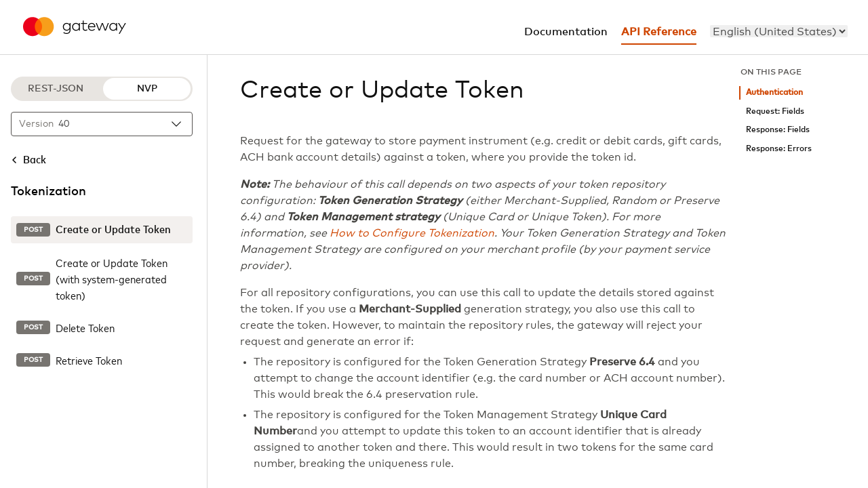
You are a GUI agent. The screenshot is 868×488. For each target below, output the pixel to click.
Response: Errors (779, 149)
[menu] (779, 31)
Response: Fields (778, 130)
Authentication (774, 93)
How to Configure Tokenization (412, 233)
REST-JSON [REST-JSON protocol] (56, 89)
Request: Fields (775, 111)
